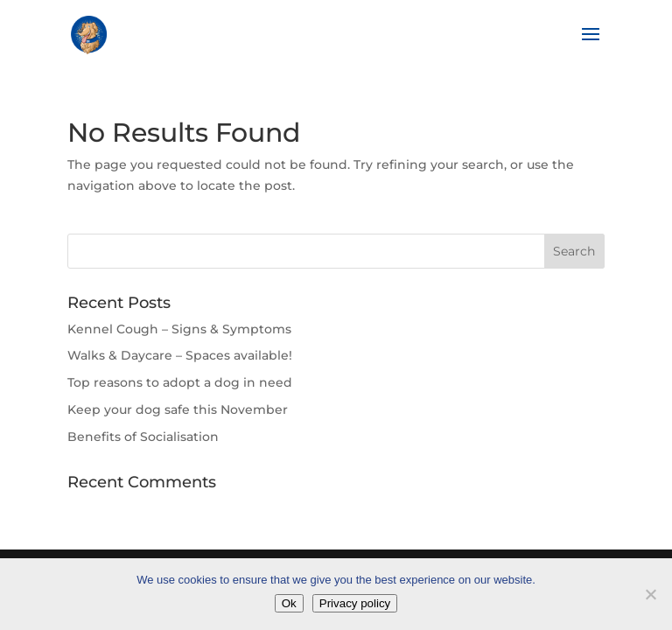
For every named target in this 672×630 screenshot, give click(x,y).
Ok (289, 603)
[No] (650, 594)
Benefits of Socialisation (143, 437)
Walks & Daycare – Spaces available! (180, 355)
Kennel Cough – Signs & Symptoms (179, 329)
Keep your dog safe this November (178, 409)
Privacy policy (355, 603)
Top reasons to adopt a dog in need (180, 382)
